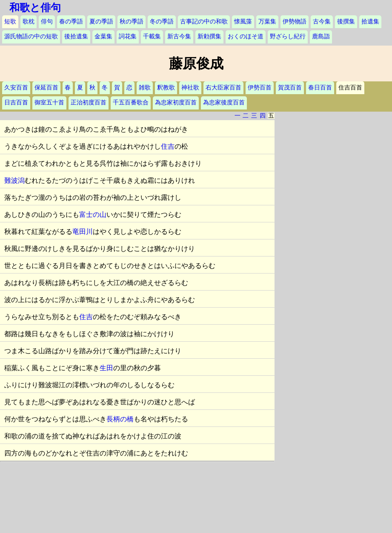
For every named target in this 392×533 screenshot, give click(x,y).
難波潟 (14, 180)
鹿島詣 (321, 36)
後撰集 (346, 22)
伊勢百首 (260, 88)
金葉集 (103, 36)
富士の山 (93, 215)
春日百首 (320, 88)
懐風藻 (243, 22)
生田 (106, 368)
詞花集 (128, 36)
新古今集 (179, 36)
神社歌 (190, 88)
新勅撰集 (209, 36)
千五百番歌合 (131, 102)
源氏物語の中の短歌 (31, 36)
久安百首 (16, 88)
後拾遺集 (76, 36)
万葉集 (267, 22)
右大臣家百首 (223, 88)
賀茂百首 (290, 88)
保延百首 (46, 88)
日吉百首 (16, 102)
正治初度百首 (89, 102)
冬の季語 (162, 22)
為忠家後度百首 (224, 102)
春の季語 (71, 22)
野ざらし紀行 (288, 36)
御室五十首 (49, 102)
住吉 (168, 146)
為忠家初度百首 (176, 102)
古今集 (322, 22)
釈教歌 (166, 88)
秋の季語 (132, 22)
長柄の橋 (120, 419)
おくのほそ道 (246, 36)
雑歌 (145, 88)
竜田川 (83, 232)
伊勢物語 (295, 22)
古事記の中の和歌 (204, 22)
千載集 (152, 36)
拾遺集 (370, 22)
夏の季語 (101, 22)
